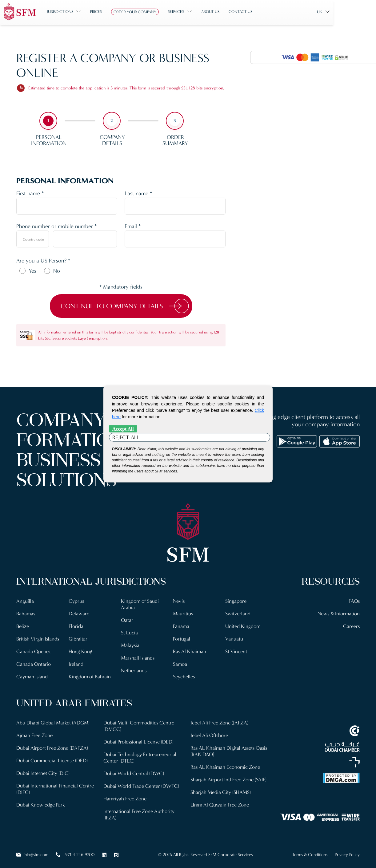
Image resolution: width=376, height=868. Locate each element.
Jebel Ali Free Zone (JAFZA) (219, 720)
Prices (111, 12)
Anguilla (25, 601)
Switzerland (238, 613)
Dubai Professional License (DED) (139, 739)
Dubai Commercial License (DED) (52, 757)
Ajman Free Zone (35, 733)
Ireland (76, 662)
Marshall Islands (138, 656)
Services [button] (191, 12)
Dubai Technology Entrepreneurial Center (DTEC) (140, 754)
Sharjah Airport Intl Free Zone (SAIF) (228, 776)
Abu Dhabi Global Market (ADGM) (53, 720)
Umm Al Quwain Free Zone (220, 800)
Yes (32, 271)
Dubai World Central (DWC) (134, 769)
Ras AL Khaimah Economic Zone (226, 763)
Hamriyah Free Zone (125, 794)
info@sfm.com (32, 849)
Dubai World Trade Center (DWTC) (141, 782)
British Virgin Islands (38, 638)
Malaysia (130, 644)
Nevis (179, 601)
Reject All (126, 437)
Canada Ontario (34, 662)
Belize (23, 625)
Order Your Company (150, 12)
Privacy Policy (347, 849)
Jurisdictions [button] (75, 12)
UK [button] (349, 12)
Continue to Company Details (112, 306)
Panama (181, 625)
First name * (30, 193)
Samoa (180, 662)
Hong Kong (80, 650)
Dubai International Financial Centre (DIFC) (55, 785)
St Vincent (236, 650)
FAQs (354, 601)
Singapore (236, 601)
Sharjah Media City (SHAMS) (221, 788)
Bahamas (26, 613)
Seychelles (184, 675)
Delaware (79, 613)
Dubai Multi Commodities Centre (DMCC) (139, 723)
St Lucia (129, 631)
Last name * (138, 193)
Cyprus (76, 601)
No (57, 271)
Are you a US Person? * (43, 261)
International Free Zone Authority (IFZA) (139, 809)
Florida (76, 625)
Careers (351, 625)
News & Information (338, 613)
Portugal (182, 638)
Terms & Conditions (310, 849)
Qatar (127, 619)
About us (225, 12)
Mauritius (183, 613)
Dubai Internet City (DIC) (43, 769)
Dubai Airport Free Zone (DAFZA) (52, 745)
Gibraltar (78, 638)
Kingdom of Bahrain (90, 675)
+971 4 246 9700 (75, 849)
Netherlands (134, 668)
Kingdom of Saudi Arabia (140, 604)
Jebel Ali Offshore (209, 733)
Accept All (123, 429)
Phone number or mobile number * (56, 226)
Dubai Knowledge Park (41, 800)
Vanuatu (234, 638)
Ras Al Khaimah (190, 650)
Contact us (255, 12)
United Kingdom (243, 625)
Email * (133, 226)
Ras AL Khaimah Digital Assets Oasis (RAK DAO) (230, 748)
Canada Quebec (34, 650)
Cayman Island (32, 675)
